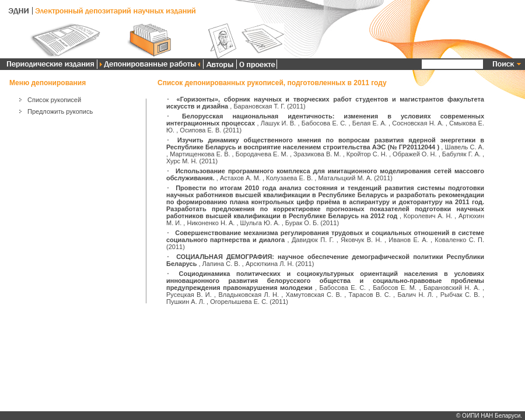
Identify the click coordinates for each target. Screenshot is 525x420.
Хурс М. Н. (182, 161)
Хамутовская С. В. (314, 295)
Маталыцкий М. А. (345, 178)
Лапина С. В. (221, 264)
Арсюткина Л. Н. (270, 264)
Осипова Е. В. (200, 130)
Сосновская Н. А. (418, 123)
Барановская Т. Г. (259, 106)
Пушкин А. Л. (185, 302)
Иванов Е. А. (408, 240)
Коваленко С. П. (459, 240)
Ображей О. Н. (414, 154)
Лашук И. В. (278, 123)
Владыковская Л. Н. (249, 295)
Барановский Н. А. (452, 288)
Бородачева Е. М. (262, 154)
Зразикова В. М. (317, 154)
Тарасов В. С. (370, 295)
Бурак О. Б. (302, 223)
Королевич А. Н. (428, 216)
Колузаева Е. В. (289, 178)
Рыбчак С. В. (460, 295)
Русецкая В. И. (189, 295)
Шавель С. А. (464, 147)
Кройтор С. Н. (367, 154)
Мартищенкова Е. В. (200, 154)
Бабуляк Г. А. (461, 154)
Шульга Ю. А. (260, 223)
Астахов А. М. (240, 178)
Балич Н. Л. (415, 295)
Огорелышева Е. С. (239, 302)
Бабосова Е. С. (324, 123)
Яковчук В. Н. (361, 240)
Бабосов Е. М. (395, 288)
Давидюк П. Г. (313, 240)
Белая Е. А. (370, 123)
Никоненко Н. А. (211, 223)
